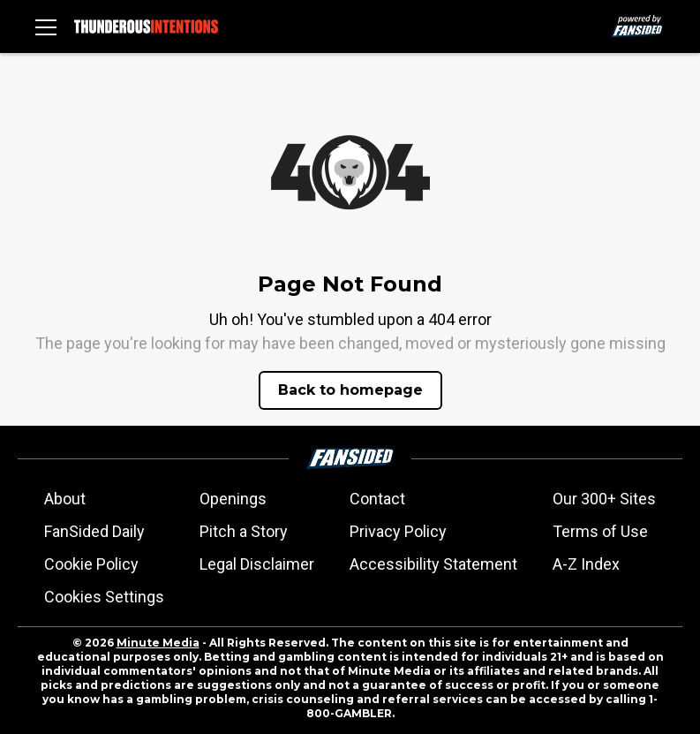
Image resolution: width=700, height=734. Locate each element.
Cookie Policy (91, 564)
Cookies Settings (104, 597)
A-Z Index (586, 564)
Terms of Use (600, 531)
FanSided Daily (94, 531)
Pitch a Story (244, 531)
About (65, 499)
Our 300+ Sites (604, 499)
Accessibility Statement (433, 564)
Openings (233, 499)
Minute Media (158, 643)
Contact (377, 499)
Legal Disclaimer (257, 564)
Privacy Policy (398, 531)
